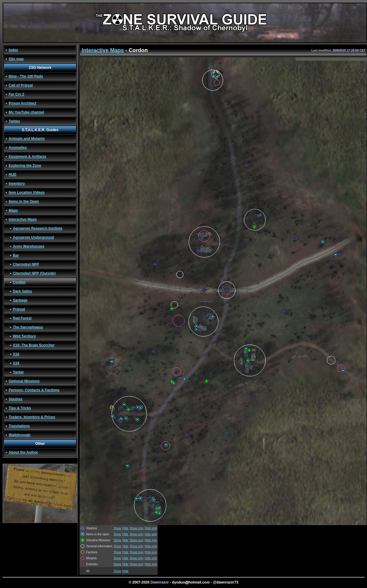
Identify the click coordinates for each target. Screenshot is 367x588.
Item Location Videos (27, 193)
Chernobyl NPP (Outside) (34, 273)
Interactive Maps (23, 219)
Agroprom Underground (33, 237)
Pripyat (19, 309)
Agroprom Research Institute (38, 228)
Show (117, 528)
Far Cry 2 (16, 94)
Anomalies (18, 148)
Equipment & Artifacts (28, 157)
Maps (13, 210)
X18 (16, 363)
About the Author (23, 452)
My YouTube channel (26, 112)
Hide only (151, 528)
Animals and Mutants (27, 139)
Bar (16, 255)
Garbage (20, 300)
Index (13, 50)
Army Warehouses (29, 246)
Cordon (19, 282)
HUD (13, 175)
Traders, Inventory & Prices (32, 417)
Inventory (17, 184)
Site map (16, 59)
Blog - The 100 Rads (26, 76)
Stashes (16, 399)
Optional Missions (24, 381)
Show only (136, 528)
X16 (16, 354)
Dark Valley (22, 291)
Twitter (14, 121)
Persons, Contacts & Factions (34, 390)
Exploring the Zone (25, 166)
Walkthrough (20, 435)
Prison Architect (22, 103)
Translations (19, 426)
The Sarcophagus (28, 327)
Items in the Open (24, 201)
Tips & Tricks (20, 408)
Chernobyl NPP (26, 264)
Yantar (18, 372)
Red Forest (22, 318)
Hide (125, 528)
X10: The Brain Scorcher (34, 345)
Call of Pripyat (21, 85)
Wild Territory (24, 336)
